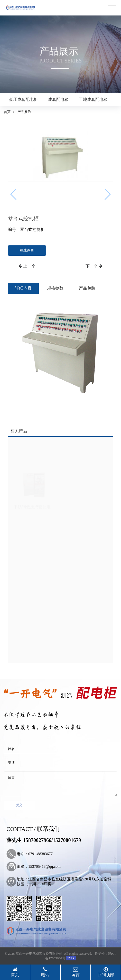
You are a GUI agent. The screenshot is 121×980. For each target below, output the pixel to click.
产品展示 (24, 112)
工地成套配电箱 (93, 99)
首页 (7, 112)
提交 (19, 805)
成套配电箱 (58, 99)
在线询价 (27, 250)
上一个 (27, 266)
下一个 (94, 266)
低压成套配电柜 (23, 99)
